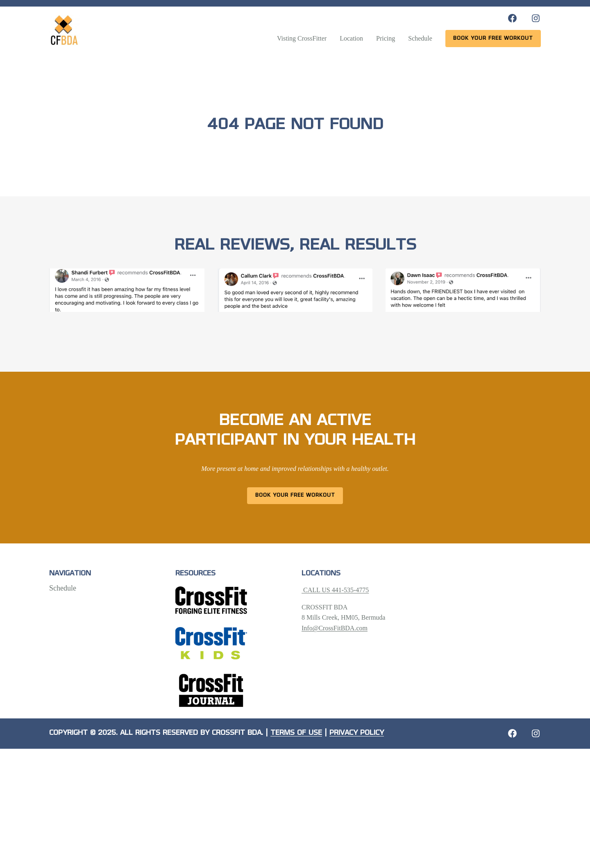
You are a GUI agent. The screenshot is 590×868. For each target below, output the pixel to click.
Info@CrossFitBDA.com (335, 628)
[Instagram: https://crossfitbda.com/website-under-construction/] (536, 733)
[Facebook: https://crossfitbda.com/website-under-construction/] (512, 733)
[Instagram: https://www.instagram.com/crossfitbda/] (536, 18)
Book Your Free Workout (295, 495)
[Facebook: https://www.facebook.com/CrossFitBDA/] (512, 18)
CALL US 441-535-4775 (335, 590)
